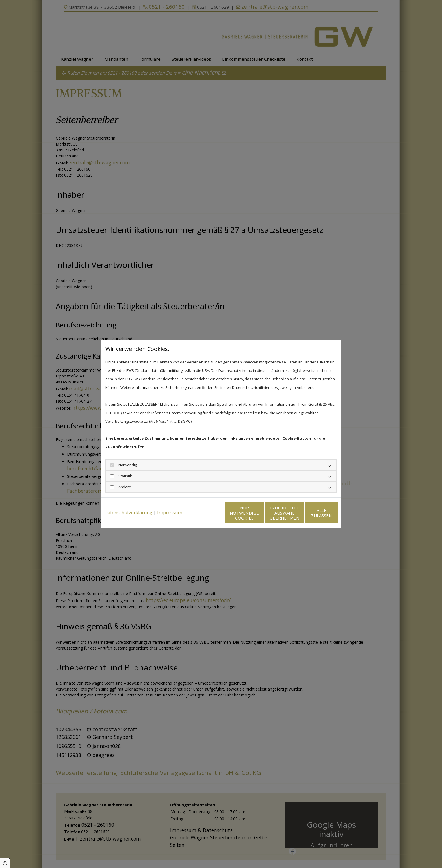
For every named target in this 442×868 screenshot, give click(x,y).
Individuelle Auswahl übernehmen (258, 517)
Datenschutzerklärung (128, 501)
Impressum (170, 501)
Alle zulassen (312, 517)
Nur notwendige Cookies (204, 517)
